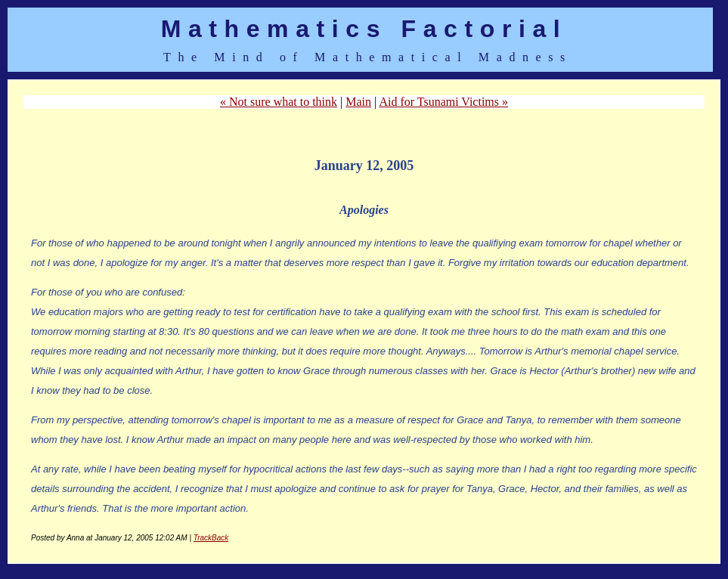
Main (358, 102)
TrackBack (211, 538)
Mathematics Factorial (364, 29)
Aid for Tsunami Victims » (443, 102)
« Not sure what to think (279, 102)
